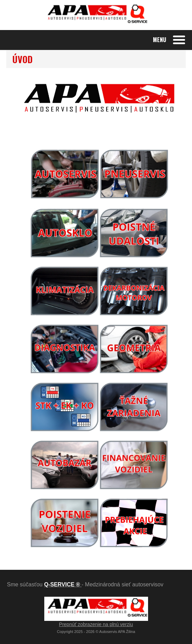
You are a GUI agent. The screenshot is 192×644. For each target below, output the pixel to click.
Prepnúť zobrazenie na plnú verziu (96, 624)
